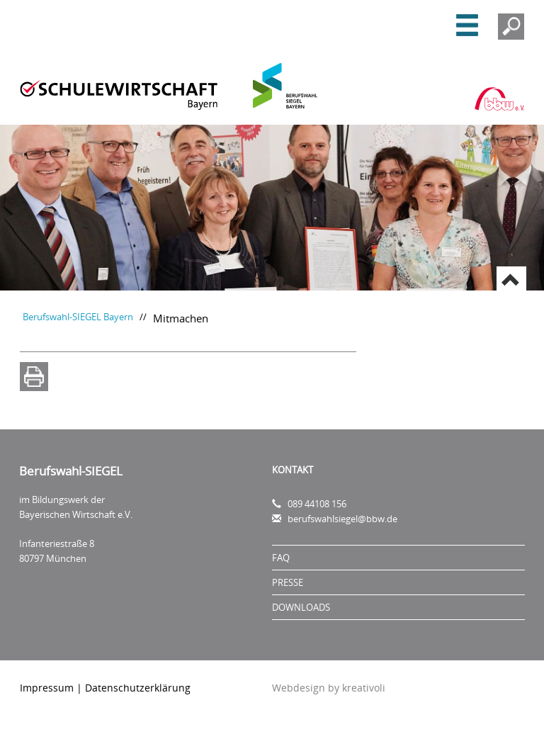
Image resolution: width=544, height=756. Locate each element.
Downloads (301, 607)
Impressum (47, 688)
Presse (288, 582)
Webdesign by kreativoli (329, 688)
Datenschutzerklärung (138, 688)
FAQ (281, 558)
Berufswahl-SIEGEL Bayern (78, 317)
